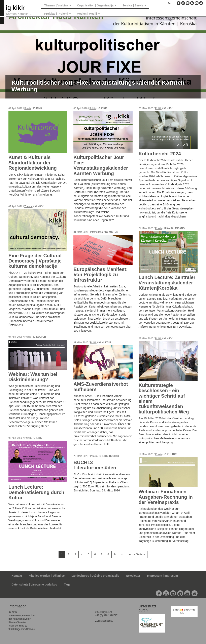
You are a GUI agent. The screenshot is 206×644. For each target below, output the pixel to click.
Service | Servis (134, 5)
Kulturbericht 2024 (160, 154)
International (97, 232)
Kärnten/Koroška (19, 14)
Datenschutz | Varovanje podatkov (34, 585)
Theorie (28, 206)
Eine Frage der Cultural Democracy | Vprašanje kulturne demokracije (35, 261)
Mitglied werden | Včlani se (47, 576)
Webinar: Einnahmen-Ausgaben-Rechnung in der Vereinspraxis (166, 497)
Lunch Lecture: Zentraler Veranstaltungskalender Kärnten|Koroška (167, 283)
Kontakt (17, 576)
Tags (67, 585)
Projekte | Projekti (58, 14)
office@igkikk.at (104, 612)
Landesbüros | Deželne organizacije (95, 576)
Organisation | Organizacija (97, 5)
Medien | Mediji (88, 14)
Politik (28, 438)
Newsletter (133, 576)
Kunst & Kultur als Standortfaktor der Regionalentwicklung (33, 163)
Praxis (28, 108)
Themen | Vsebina (58, 5)
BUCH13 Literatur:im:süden (95, 465)
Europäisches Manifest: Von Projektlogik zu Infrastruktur (100, 275)
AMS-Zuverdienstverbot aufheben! (101, 387)
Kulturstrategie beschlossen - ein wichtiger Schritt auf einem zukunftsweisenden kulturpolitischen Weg (164, 398)
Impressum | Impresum (162, 576)
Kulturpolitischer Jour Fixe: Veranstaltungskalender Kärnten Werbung (101, 165)
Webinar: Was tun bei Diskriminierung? (33, 377)
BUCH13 (114, 456)
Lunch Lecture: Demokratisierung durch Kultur (36, 492)
